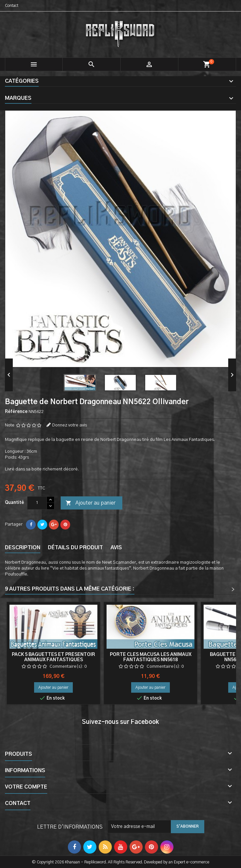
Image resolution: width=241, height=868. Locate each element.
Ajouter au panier (90, 503)
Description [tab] (23, 548)
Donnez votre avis (70, 425)
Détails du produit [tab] (75, 548)
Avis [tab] (116, 548)
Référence (16, 412)
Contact (12, 6)
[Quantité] (37, 503)
